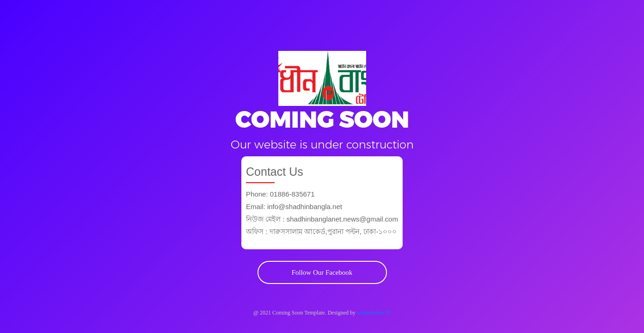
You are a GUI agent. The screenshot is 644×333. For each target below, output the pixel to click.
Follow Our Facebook (322, 272)
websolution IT (374, 313)
